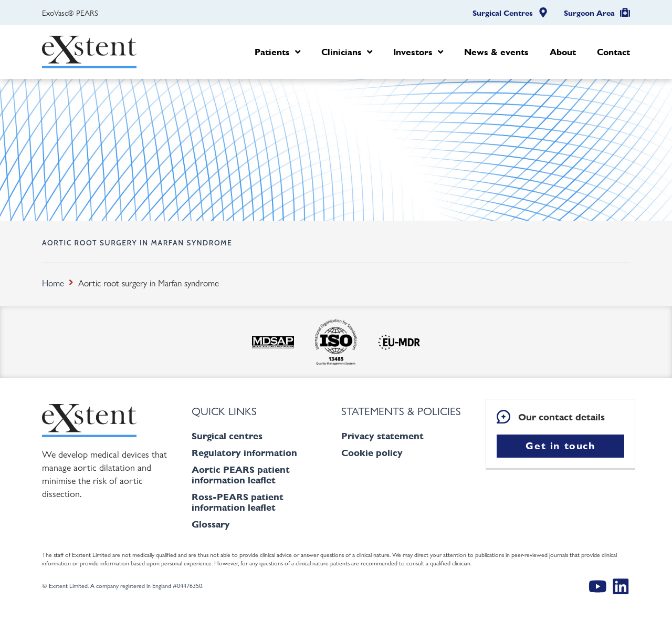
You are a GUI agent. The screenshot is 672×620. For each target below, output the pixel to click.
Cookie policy (372, 453)
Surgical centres (227, 436)
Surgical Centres (503, 13)
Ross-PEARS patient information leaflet (238, 502)
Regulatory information (244, 453)
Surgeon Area (589, 13)
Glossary (211, 524)
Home (53, 283)
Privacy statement (382, 436)
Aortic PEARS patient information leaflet (241, 475)
